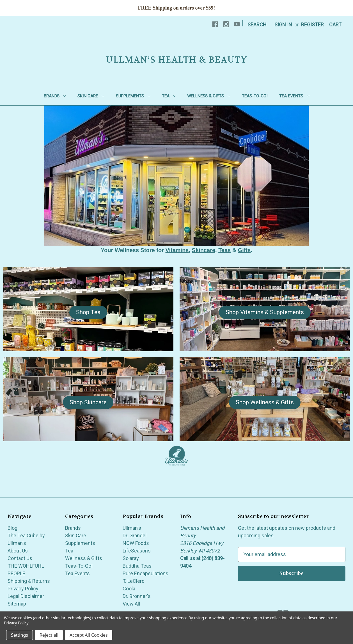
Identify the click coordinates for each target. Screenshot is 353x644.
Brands (55, 96)
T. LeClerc (134, 581)
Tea (169, 96)
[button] (88, 312)
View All (131, 604)
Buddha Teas (137, 566)
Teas (224, 250)
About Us (18, 551)
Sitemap (17, 604)
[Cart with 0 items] (335, 25)
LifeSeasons (137, 551)
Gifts (244, 250)
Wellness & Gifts (209, 96)
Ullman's (132, 528)
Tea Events (294, 96)
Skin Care (91, 96)
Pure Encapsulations (145, 573)
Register (312, 25)
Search (257, 25)
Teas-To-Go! (255, 96)
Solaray (131, 558)
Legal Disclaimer (26, 596)
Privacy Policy (23, 589)
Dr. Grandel (135, 535)
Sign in (283, 25)
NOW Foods (136, 543)
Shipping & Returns (29, 581)
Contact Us (20, 558)
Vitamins (177, 250)
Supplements (133, 96)
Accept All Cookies (89, 635)
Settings (20, 635)
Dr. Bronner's (137, 596)
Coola (129, 589)
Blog (12, 528)
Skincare (204, 250)
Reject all (49, 635)
